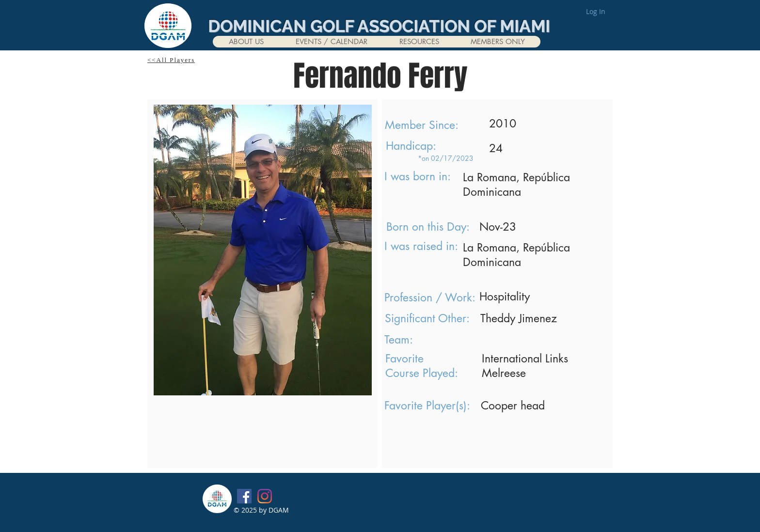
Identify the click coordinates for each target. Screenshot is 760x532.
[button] (246, 42)
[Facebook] (244, 496)
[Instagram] (265, 496)
